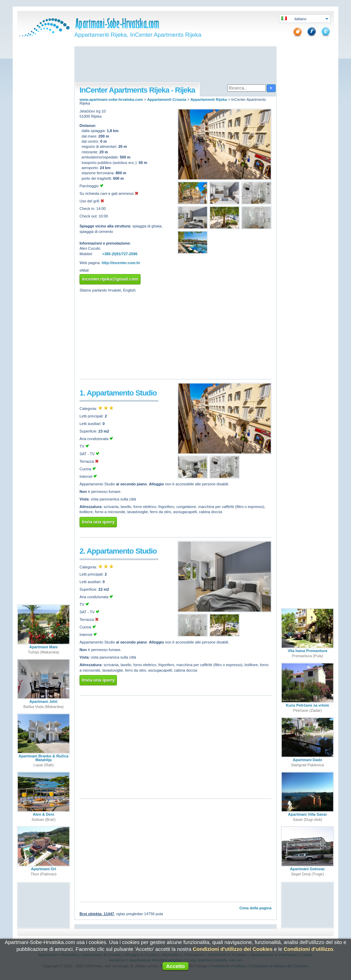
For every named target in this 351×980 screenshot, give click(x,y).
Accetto (175, 966)
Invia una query (98, 522)
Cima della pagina (255, 908)
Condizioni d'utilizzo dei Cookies (233, 949)
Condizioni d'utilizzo (308, 949)
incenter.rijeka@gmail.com (110, 279)
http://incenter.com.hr (121, 263)
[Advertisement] (175, 65)
